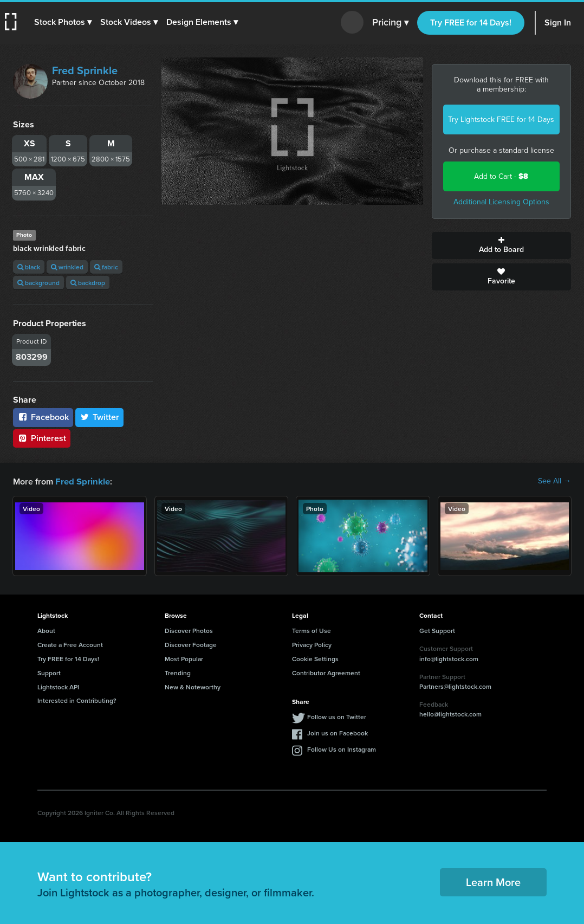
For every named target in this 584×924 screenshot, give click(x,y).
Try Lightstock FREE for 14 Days (501, 119)
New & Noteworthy (193, 686)
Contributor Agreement (326, 672)
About (46, 630)
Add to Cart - (501, 176)
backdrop (88, 283)
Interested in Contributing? (77, 700)
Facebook (43, 417)
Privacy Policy (312, 644)
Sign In (558, 22)
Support (49, 672)
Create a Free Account (70, 644)
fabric (106, 267)
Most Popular (184, 658)
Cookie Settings (315, 658)
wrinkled (67, 267)
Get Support (437, 630)
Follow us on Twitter (337, 716)
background (38, 283)
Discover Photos (189, 630)
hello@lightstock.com (450, 713)
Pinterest (42, 438)
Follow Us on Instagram (342, 749)
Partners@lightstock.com (455, 686)
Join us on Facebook (338, 732)
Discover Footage (191, 644)
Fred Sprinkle (85, 70)
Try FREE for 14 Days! (471, 22)
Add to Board (502, 245)
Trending (178, 672)
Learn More (493, 881)
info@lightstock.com (449, 658)
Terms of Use (312, 630)
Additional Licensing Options (501, 202)
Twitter (100, 417)
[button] (63, 22)
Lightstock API (58, 686)
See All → (554, 481)
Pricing (390, 23)
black (29, 267)
